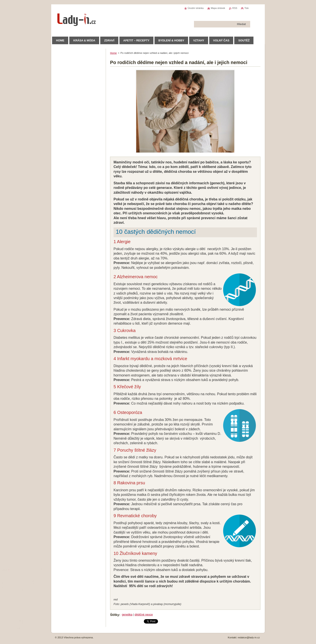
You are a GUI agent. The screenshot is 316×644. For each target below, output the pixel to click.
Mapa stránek (218, 8)
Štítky (115, 615)
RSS (235, 8)
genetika (127, 614)
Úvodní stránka (196, 8)
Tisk (246, 8)
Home (113, 53)
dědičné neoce (144, 614)
